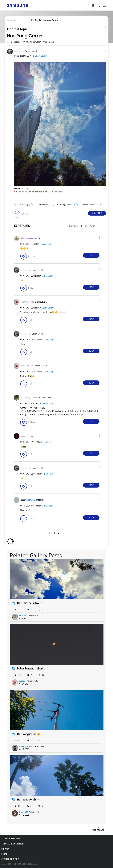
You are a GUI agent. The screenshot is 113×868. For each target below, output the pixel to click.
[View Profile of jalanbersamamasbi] (29, 238)
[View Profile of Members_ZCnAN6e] (29, 398)
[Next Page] (94, 226)
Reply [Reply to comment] (91, 255)
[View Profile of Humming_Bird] (27, 302)
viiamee (23, 616)
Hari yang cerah (26, 800)
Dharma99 (24, 812)
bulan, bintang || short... (31, 669)
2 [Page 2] (86, 226)
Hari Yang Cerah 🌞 (29, 734)
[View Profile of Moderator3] (30, 500)
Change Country (10, 859)
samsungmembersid (91, 205)
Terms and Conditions (13, 844)
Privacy (5, 849)
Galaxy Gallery (41, 56)
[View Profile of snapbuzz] (25, 436)
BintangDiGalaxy (26, 746)
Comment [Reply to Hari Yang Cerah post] (97, 213)
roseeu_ (23, 681)
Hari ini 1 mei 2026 (28, 603)
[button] (101, 51)
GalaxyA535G (43, 205)
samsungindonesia (65, 205)
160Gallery (24, 205)
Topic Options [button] (101, 27)
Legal (4, 854)
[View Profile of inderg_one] (19, 51)
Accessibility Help (11, 839)
